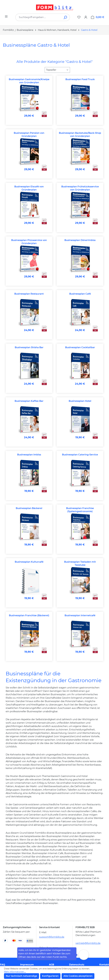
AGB (52, 965)
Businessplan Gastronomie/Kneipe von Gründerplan (29, 81)
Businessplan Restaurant (29, 294)
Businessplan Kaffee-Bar (29, 401)
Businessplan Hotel (80, 401)
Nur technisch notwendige (22, 976)
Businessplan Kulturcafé (29, 562)
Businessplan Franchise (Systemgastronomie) (80, 510)
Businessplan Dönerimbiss (80, 240)
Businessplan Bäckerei (29, 508)
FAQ (3, 965)
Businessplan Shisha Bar (29, 347)
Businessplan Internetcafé (80, 615)
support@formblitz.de (52, 937)
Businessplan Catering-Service (80, 455)
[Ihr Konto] (86, 17)
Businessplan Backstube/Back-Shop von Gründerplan (80, 135)
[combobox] (38, 17)
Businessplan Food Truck (80, 79)
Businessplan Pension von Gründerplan (29, 135)
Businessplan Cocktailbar (80, 347)
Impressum (27, 965)
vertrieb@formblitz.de (88, 943)
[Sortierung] (57, 70)
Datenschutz (77, 965)
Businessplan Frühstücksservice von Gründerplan (80, 188)
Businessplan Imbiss (29, 455)
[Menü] (6, 16)
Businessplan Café (80, 294)
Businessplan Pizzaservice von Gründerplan (29, 242)
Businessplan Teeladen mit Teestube (80, 563)
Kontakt (104, 965)
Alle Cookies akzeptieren (78, 976)
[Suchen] (65, 17)
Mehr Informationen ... (15, 972)
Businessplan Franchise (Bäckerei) (29, 615)
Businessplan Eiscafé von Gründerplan (29, 188)
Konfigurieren (50, 976)
